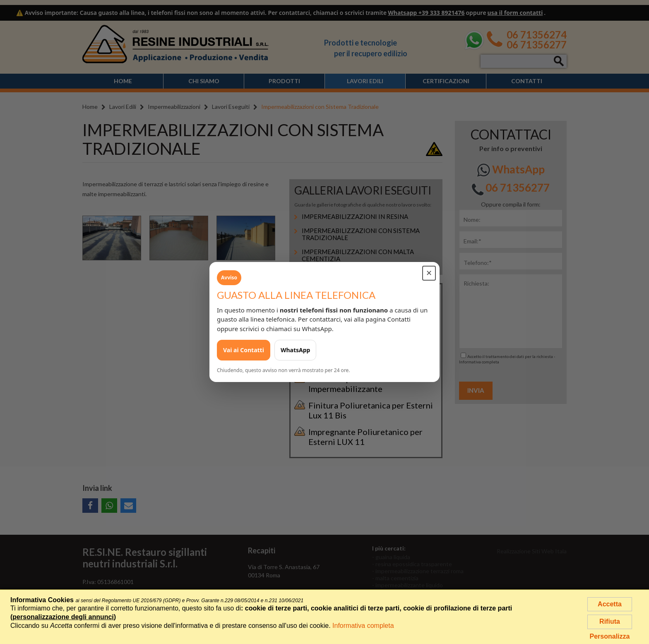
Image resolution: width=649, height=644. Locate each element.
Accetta (610, 604)
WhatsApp (296, 350)
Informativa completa (363, 626)
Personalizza (610, 636)
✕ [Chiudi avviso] (429, 273)
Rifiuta (610, 621)
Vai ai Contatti (244, 350)
